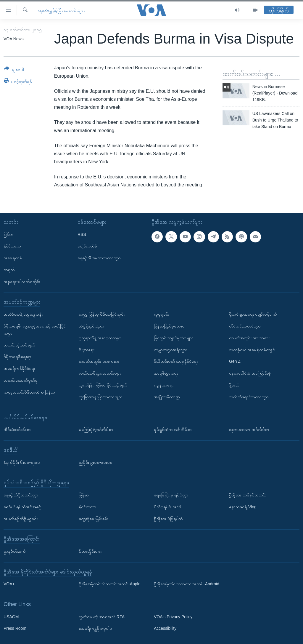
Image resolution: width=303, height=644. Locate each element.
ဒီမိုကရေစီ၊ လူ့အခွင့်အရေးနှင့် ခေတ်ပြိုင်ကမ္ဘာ (35, 330)
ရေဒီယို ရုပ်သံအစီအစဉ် (22, 506)
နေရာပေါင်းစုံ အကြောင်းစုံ (250, 373)
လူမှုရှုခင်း (162, 314)
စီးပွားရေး (87, 349)
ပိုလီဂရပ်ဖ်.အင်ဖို (168, 506)
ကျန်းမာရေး (164, 385)
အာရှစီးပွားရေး (166, 373)
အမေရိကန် (13, 258)
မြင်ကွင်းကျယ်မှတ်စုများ (173, 338)
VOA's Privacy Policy (173, 616)
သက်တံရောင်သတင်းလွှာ (249, 397)
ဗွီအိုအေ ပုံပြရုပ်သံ (168, 518)
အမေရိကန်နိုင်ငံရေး (19, 368)
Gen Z (235, 361)
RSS (82, 234)
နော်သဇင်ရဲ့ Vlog (243, 506)
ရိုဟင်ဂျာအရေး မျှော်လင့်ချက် (253, 314)
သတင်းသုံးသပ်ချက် (19, 345)
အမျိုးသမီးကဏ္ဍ (167, 397)
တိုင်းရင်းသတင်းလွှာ (245, 326)
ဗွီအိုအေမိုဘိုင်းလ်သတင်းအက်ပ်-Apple (109, 584)
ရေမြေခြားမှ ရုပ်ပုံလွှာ (171, 495)
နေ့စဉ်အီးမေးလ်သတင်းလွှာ (99, 258)
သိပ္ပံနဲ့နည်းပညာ (91, 326)
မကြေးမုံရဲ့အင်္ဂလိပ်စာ (96, 429)
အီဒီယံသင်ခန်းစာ (17, 429)
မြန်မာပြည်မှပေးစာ (169, 326)
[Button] (14, 70)
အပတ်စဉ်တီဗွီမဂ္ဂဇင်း (21, 518)
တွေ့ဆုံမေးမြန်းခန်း (94, 518)
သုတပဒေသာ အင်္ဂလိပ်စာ (249, 429)
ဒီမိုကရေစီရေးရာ (17, 357)
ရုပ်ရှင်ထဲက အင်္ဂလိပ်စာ (173, 429)
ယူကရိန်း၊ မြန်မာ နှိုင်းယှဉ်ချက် (103, 385)
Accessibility (165, 628)
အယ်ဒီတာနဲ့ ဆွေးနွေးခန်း (23, 314)
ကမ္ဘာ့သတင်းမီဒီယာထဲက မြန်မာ (29, 392)
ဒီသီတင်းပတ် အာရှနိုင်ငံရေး (176, 361)
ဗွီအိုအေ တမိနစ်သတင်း (248, 495)
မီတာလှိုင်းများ (90, 551)
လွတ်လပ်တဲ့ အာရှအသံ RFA (102, 616)
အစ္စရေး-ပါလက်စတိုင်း (22, 281)
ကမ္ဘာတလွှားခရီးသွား (171, 349)
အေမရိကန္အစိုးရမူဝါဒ (95, 628)
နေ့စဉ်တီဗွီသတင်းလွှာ (21, 495)
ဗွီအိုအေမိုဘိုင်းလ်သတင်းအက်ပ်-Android (187, 584)
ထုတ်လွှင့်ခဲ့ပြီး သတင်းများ (61, 10)
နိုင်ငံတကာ (12, 246)
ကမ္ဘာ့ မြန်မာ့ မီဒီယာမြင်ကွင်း (102, 314)
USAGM (11, 616)
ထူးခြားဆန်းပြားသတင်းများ (100, 397)
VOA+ (9, 584)
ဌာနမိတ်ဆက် (15, 551)
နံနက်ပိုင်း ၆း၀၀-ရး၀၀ (22, 462)
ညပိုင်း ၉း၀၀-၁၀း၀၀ (96, 462)
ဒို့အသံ (234, 385)
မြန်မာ (9, 234)
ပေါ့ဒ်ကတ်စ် (87, 246)
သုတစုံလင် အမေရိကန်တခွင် (252, 349)
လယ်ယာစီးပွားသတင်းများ (100, 373)
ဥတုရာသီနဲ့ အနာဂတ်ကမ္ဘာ (100, 338)
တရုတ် (9, 270)
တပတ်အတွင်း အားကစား (99, 361)
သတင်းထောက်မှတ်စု (21, 380)
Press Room (15, 628)
